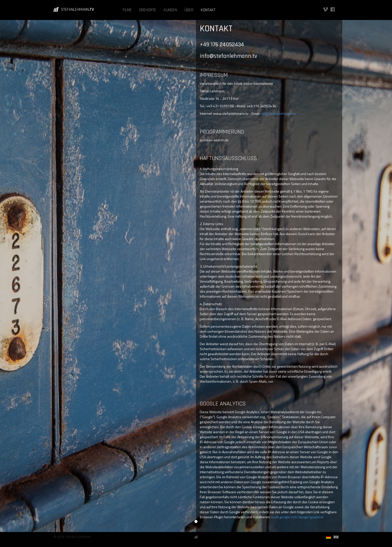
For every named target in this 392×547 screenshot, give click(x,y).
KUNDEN (170, 10)
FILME (127, 10)
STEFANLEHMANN (77, 10)
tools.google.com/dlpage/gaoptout (297, 517)
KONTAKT (208, 10)
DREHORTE (148, 10)
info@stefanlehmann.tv (278, 113)
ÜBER (189, 10)
